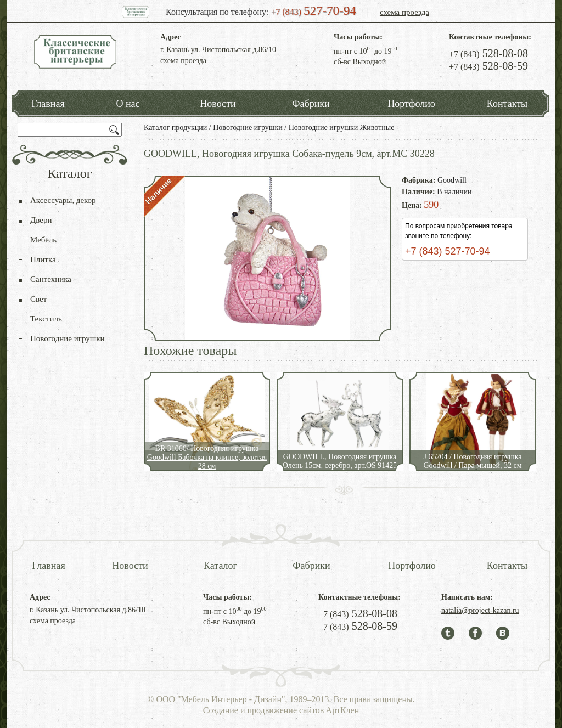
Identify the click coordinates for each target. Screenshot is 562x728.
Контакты (507, 104)
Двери (41, 220)
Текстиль (46, 319)
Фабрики (311, 104)
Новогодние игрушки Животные (342, 128)
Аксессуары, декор (63, 200)
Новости (218, 104)
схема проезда (404, 12)
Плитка (43, 259)
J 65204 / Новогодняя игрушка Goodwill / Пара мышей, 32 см (472, 461)
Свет (38, 299)
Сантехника (51, 279)
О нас (128, 104)
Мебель (43, 240)
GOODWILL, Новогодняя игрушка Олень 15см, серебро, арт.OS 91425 (340, 461)
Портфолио (411, 104)
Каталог (220, 566)
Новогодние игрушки (248, 128)
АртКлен (343, 710)
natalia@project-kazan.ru (480, 610)
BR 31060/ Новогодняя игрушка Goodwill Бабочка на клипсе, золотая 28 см (207, 457)
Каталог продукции (175, 128)
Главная (48, 104)
